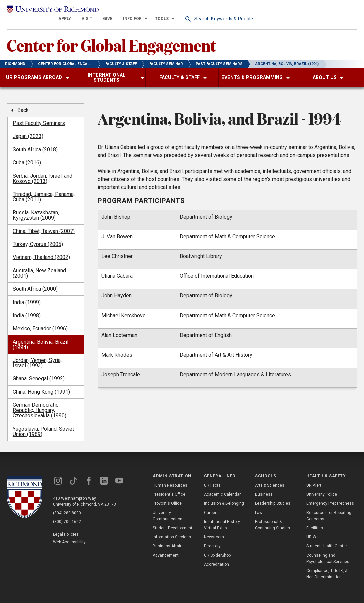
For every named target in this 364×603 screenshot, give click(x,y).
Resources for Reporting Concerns (329, 507)
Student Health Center (327, 538)
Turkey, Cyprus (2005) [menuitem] (38, 236)
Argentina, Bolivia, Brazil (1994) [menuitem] (40, 336)
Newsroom (214, 529)
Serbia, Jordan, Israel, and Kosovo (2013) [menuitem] (42, 170)
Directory (212, 538)
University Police (322, 486)
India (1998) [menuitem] (27, 307)
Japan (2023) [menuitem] (28, 128)
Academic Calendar (222, 486)
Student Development (172, 520)
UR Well (313, 529)
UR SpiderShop (217, 547)
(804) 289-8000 (67, 505)
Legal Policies (66, 526)
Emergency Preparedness (330, 495)
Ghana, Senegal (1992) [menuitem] (39, 370)
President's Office (169, 486)
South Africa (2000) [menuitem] (35, 281)
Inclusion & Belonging (224, 495)
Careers (211, 504)
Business (264, 486)
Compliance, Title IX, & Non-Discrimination (327, 566)
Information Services (172, 529)
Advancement (166, 547)
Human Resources (170, 477)
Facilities (315, 520)
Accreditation (216, 556)
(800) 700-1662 (67, 513)
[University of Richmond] (50, 11)
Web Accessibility (69, 534)
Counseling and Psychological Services (328, 550)
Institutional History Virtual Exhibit (222, 517)
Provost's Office (167, 495)
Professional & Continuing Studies (272, 517)
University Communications (169, 507)
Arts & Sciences (270, 477)
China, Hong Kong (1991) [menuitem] (41, 383)
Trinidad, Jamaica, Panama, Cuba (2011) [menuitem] (44, 189)
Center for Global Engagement (111, 37)
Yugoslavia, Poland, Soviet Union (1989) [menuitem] (43, 423)
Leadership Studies (273, 495)
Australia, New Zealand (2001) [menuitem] (39, 265)
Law (259, 504)
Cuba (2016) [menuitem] (27, 155)
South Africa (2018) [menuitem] (35, 141)
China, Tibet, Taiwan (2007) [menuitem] (44, 223)
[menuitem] (152, 11)
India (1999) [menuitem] (27, 294)
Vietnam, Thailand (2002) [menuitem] (41, 249)
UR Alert (314, 477)
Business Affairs (168, 538)
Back (23, 102)
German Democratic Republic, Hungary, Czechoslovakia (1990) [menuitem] (39, 402)
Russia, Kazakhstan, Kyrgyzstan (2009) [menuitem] (36, 207)
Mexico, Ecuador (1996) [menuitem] (40, 320)
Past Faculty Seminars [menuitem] (39, 115)
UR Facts (212, 477)
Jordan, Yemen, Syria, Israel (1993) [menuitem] (37, 355)
